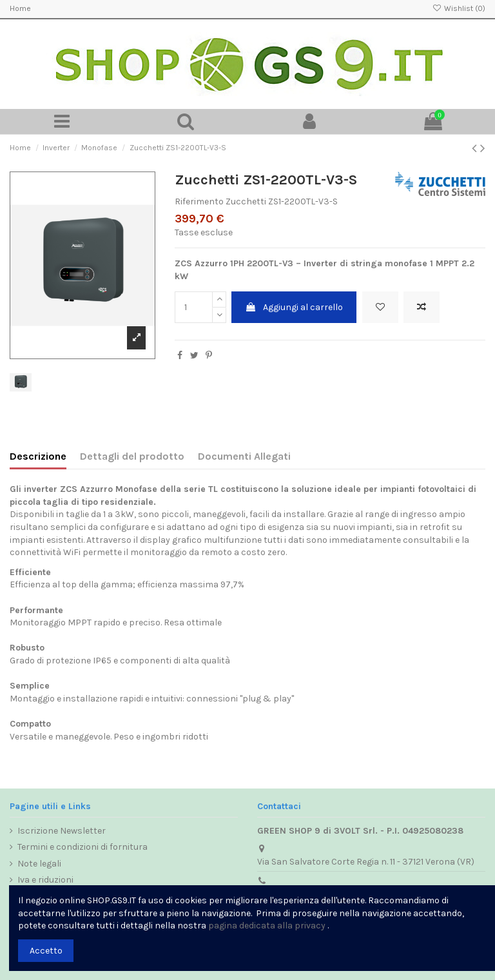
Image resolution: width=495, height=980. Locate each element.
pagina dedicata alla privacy (267, 926)
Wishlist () (459, 8)
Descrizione (38, 456)
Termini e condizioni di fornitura (82, 847)
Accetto (46, 951)
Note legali (39, 864)
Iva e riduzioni (45, 880)
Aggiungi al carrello (294, 307)
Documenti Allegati (244, 456)
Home (20, 8)
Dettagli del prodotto (132, 456)
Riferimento (199, 201)
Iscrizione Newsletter (62, 831)
